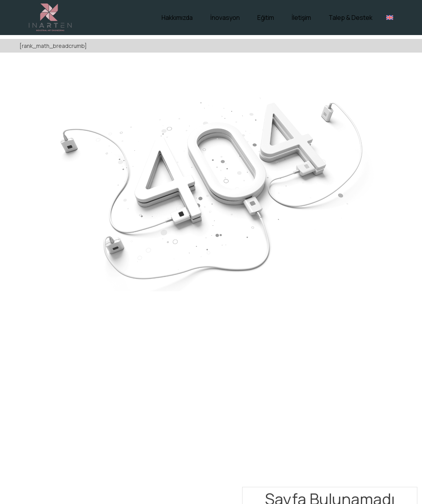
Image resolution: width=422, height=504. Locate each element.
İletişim (301, 18)
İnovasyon (225, 18)
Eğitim (266, 18)
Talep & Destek (351, 18)
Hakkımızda (177, 18)
